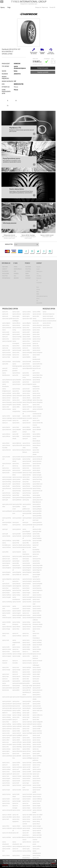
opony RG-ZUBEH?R (7, 720)
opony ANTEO (36, 330)
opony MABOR (16, 593)
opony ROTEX (26, 731)
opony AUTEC (16, 353)
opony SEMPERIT (37, 747)
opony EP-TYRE (16, 470)
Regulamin (6, 274)
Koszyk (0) (52, 7)
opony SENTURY (6, 749)
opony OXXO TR (36, 677)
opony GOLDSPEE (37, 509)
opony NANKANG (37, 643)
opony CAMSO (36, 393)
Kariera (16, 274)
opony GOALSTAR (27, 504)
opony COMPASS (7, 409)
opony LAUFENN (37, 586)
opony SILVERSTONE (17, 751)
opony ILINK (5, 552)
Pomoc (28, 263)
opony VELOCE (16, 817)
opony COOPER (16, 416)
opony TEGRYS (6, 781)
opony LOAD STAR (17, 590)
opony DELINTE (26, 434)
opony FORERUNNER (27, 489)
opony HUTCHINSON (17, 547)
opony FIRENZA (26, 486)
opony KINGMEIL (27, 568)
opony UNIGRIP (37, 806)
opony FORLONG (37, 489)
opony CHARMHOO (17, 402)
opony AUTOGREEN (37, 353)
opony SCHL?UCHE (17, 742)
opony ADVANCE (17, 314)
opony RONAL (26, 729)
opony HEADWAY (37, 538)
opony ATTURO (36, 348)
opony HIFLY (26, 543)
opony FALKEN (26, 479)
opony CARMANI (6, 398)
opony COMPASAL (37, 407)
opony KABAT (16, 561)
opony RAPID (26, 713)
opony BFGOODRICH (27, 368)
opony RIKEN (6, 722)
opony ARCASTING (17, 337)
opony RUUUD (36, 735)
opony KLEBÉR (6, 575)
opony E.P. (15, 466)
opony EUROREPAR (7, 477)
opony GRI (5, 529)
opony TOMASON (17, 785)
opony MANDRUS (37, 595)
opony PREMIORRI (7, 701)
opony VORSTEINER (27, 826)
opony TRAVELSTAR (27, 797)
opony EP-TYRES (27, 470)
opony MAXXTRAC (37, 611)
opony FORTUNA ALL (37, 491)
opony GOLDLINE (37, 507)
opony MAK (36, 593)
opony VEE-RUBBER (38, 815)
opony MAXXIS (26, 611)
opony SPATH (36, 754)
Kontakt (28, 278)
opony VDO (15, 815)
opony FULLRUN (26, 495)
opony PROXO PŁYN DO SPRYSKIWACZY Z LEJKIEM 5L (7, 711)
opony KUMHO (37, 581)
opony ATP (5, 348)
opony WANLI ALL (37, 831)
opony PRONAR (16, 706)
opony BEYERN (37, 366)
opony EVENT (26, 477)
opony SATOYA (36, 740)
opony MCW (26, 613)
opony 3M (5, 312)
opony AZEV (16, 357)
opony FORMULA (17, 491)
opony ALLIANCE (16, 323)
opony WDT (15, 833)
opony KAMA (36, 561)
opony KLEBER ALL (17, 575)
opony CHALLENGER (27, 400)
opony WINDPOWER (17, 846)
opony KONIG (16, 579)
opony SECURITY (37, 745)
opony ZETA (36, 858)
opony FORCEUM (17, 489)
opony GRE (25, 522)
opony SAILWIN (16, 740)
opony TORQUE (6, 790)
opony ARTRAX (26, 341)
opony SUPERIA (37, 772)
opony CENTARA (6, 400)
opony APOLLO (6, 334)
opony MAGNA (26, 593)
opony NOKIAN (26, 649)
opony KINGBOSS (7, 568)
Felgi (9, 8)
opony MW (25, 636)
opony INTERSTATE (27, 556)
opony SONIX (16, 754)
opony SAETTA (26, 738)
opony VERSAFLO (37, 817)
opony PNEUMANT (37, 690)
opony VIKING (36, 822)
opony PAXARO (26, 681)
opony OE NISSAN (27, 661)
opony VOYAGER (37, 826)
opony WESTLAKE (7, 837)
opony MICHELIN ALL (27, 618)
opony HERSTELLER (37, 541)
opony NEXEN (26, 647)
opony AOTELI (26, 332)
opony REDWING (6, 717)
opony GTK (5, 534)
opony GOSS (16, 522)
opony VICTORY (26, 819)
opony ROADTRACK (17, 726)
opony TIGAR (26, 783)
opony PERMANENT (17, 683)
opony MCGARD (16, 613)
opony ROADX (26, 726)
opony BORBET (16, 382)
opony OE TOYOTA (27, 663)
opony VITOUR (36, 824)
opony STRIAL (16, 765)
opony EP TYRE (37, 468)
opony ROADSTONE (7, 726)
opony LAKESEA (16, 584)
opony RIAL (25, 720)
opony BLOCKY (36, 380)
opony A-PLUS (16, 312)
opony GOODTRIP (37, 516)
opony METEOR (26, 615)
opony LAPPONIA (17, 586)
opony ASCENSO (27, 344)
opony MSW (36, 634)
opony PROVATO (37, 706)
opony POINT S (36, 692)
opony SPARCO (26, 754)
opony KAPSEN (6, 563)
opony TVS (5, 806)
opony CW (5, 423)
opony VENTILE (26, 817)
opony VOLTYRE (16, 826)
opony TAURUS (16, 779)
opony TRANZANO (37, 794)
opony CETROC (16, 400)
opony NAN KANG (37, 640)
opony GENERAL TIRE (17, 498)
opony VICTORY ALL (37, 819)
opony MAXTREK (17, 611)
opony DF (25, 439)
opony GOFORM (37, 504)
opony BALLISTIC (26, 357)
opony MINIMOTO (37, 627)
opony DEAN (16, 427)
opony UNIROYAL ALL (7, 810)
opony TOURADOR (17, 790)
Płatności (5, 271)
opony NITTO (36, 647)
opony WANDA (26, 828)
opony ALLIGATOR (27, 323)
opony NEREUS (16, 647)
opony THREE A (26, 781)
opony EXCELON (16, 479)
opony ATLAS (36, 346)
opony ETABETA (37, 473)
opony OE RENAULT (37, 661)
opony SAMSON (27, 740)
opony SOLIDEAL (37, 751)
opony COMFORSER (27, 407)
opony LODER (26, 590)
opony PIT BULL (36, 688)
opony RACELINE (16, 711)
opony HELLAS (16, 541)
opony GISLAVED (37, 498)
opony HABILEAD (27, 534)
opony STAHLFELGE (37, 756)
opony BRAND (36, 382)
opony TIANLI (16, 783)
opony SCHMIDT (27, 742)
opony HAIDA (36, 534)
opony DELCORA (6, 434)
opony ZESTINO (37, 856)
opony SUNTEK (16, 772)
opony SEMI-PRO (27, 747)
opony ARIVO (6, 339)
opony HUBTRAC (27, 545)
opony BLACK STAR (37, 377)
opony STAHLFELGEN (27, 758)
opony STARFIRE (16, 763)
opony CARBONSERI (17, 396)
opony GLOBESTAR (17, 500)
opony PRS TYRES (17, 708)
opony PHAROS (37, 686)
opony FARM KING (37, 479)
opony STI (5, 765)
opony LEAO (5, 588)
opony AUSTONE (6, 353)
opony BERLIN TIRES (37, 364)
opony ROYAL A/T (17, 733)
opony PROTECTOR (27, 706)
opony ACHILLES (37, 312)
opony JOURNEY (37, 559)
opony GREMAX (16, 525)
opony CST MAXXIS (7, 421)
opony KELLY (16, 563)
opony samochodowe (49, 319)
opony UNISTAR (16, 810)
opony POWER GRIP (7, 697)
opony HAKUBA (6, 536)
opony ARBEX (36, 334)
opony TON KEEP (37, 788)
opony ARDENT (26, 337)
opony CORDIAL (26, 416)
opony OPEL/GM (27, 667)
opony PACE (36, 679)
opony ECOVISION (27, 466)
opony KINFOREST (27, 566)
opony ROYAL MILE (37, 733)
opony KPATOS (36, 579)
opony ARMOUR (37, 339)
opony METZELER (37, 615)
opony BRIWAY (16, 389)
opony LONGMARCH (38, 590)
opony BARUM (36, 362)
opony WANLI (26, 831)
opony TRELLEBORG (37, 799)
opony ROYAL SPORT (7, 735)
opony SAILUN (6, 740)
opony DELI (15, 434)
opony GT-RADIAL (37, 532)
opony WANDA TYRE (38, 828)
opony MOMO (26, 629)
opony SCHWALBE (17, 745)
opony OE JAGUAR (7, 656)
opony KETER (6, 566)
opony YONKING (27, 851)
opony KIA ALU (16, 566)
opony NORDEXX (37, 649)
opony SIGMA (6, 751)
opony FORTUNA (26, 491)
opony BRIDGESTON (27, 384)
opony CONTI (26, 409)
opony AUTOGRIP (7, 355)
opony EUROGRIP (37, 475)
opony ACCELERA (27, 312)
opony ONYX (16, 667)
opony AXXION (36, 355)
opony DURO (16, 464)
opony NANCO (26, 643)
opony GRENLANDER (27, 525)
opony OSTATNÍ (37, 672)
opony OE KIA (26, 656)
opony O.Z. (25, 652)
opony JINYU (26, 559)
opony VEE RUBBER (27, 815)
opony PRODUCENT (7, 704)
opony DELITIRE (36, 434)
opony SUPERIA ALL (7, 774)
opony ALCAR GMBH (7, 319)
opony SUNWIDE (27, 772)
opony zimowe (47, 323)
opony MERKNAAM (17, 615)
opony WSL (15, 849)
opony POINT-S (37, 695)
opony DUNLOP (26, 459)
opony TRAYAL (16, 799)
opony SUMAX (36, 765)
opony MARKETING (7, 602)
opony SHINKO (26, 749)
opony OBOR (36, 652)
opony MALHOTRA (7, 595)
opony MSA (26, 634)
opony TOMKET (37, 785)
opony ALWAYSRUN (37, 325)
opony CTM (15, 421)
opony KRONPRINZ (27, 581)
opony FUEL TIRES (7, 495)
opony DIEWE (6, 443)
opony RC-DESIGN (17, 715)
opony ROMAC (16, 729)
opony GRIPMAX (17, 529)
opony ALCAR (36, 316)
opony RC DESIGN (7, 715)
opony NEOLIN (6, 647)
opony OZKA (26, 679)
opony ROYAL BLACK (27, 733)
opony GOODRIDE (37, 511)
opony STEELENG (37, 763)
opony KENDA (26, 563)
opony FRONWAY (27, 493)
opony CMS (26, 405)
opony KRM (15, 581)
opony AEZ (5, 316)
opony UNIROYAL (37, 808)
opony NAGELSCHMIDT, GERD (16, 643)
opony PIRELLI (16, 688)
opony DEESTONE (7, 430)
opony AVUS (26, 355)
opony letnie (46, 325)
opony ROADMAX (37, 724)
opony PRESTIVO (27, 701)
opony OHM (5, 667)
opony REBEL (26, 715)
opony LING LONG (37, 588)
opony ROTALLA (16, 731)
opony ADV (5, 314)
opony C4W (36, 391)
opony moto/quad (48, 316)
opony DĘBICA (36, 427)
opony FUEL (36, 493)
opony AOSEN (16, 332)
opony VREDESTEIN (7, 828)
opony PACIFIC (6, 681)
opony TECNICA (37, 779)
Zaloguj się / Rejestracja (41, 7)
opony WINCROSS (27, 842)
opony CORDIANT (37, 416)
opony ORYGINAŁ (37, 670)
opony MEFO (36, 613)
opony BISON (36, 373)
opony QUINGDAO (37, 708)
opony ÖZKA (16, 679)
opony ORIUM (26, 670)
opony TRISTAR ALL (37, 801)
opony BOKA (6, 382)
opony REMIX (16, 717)
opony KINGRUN (27, 570)
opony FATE (25, 482)
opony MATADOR (27, 606)
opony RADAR (26, 711)
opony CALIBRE (16, 393)
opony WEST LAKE (37, 835)
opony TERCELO (16, 781)
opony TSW (25, 803)
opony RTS (25, 735)
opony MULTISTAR (17, 636)
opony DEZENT (36, 436)
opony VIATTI (6, 819)
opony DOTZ (36, 450)
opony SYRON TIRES (27, 774)
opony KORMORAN (27, 579)
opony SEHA (5, 747)
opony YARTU (36, 849)
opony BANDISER (7, 362)
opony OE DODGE (17, 654)
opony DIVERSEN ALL (17, 450)
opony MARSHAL (17, 602)
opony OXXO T (26, 677)
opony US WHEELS (7, 815)
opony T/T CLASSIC (17, 776)
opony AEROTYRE (37, 314)
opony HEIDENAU (7, 541)
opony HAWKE (36, 536)
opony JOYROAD (6, 561)
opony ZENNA (16, 856)
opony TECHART (26, 779)
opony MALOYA (16, 595)
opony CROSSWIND (27, 418)
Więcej (16, 87)
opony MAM (26, 595)
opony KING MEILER (38, 566)
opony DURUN (26, 464)
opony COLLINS (16, 407)
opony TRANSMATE (27, 794)
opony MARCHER (27, 600)
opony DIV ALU (26, 443)
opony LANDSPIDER (37, 584)
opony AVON (16, 355)
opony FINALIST (6, 486)
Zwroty (5, 269)
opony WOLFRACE (37, 846)
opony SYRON (16, 774)
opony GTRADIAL (16, 534)
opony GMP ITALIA (17, 504)
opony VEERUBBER (7, 817)
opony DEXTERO (27, 436)
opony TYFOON (26, 806)
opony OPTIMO (37, 667)
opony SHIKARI (16, 749)
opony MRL (15, 634)
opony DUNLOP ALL (37, 459)
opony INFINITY (36, 552)
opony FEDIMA (26, 484)
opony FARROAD (16, 482)
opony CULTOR (36, 421)
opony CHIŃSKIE (17, 405)
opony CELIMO (36, 398)
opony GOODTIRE (37, 513)
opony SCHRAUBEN (7, 745)
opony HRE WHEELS (17, 545)
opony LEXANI (26, 588)
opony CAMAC (26, 393)
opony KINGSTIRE (17, 572)
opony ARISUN (36, 337)
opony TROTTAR (6, 803)
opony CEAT (16, 398)
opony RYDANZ (6, 738)
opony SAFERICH (37, 738)
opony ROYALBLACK (17, 735)
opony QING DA (26, 708)
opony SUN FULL (26, 767)
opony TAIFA (36, 776)
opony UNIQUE (26, 808)
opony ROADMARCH (27, 724)
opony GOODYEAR (17, 518)
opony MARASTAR (37, 597)
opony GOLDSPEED (7, 511)
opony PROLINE (37, 704)
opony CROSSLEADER (17, 418)
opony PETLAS (26, 683)
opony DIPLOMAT (17, 443)
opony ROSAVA (6, 731)
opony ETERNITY (27, 475)
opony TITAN (36, 783)
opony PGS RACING (27, 686)
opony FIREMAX (16, 486)
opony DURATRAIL (27, 461)
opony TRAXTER (6, 799)
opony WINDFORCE (7, 846)
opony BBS (5, 364)
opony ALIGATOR (6, 323)
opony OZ (5, 679)
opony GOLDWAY (27, 511)
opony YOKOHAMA (17, 851)
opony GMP (26, 500)
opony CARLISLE (26, 396)
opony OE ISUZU (37, 654)
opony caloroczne (48, 328)
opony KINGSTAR (6, 572)
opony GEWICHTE (27, 498)
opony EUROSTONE (17, 477)
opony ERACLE (6, 473)
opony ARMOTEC (27, 339)
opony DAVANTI (26, 423)
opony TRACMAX (6, 794)
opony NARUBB (26, 645)
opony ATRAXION (17, 348)
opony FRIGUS (16, 493)
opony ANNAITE (37, 328)
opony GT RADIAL (37, 529)
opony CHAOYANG (7, 402)
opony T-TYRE (6, 776)
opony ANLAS (26, 328)
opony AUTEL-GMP (27, 353)
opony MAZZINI (6, 613)
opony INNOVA (6, 556)
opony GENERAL (6, 498)
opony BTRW (16, 391)
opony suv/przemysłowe (49, 321)
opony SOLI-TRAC (27, 751)
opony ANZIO (6, 332)
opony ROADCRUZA (27, 722)
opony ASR (35, 344)
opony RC (35, 713)
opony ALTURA (6, 325)
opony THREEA (6, 783)
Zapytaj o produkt (43, 72)
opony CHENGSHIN (7, 405)
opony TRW (15, 803)
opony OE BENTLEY (7, 654)
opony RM (15, 722)
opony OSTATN (26, 672)
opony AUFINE (26, 350)
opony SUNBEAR (6, 769)
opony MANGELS (7, 597)
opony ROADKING (17, 724)
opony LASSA (26, 586)
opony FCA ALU (36, 482)
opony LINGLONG (6, 590)
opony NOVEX (16, 652)
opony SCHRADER (37, 742)
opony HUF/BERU (7, 547)
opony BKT (15, 375)
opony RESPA (26, 717)
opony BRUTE (36, 389)
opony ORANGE (6, 670)
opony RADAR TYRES (38, 711)
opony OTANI (6, 674)
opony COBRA (36, 405)
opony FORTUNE (6, 493)
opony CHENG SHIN (27, 402)
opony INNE (36, 554)
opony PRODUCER (17, 704)
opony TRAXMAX (37, 797)
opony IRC (35, 556)
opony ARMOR (16, 339)
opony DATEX (16, 423)
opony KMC (26, 575)
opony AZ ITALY (6, 357)
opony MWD (6, 640)
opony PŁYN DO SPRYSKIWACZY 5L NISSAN (27, 692)
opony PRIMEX (36, 701)
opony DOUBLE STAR (17, 457)
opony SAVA (5, 742)
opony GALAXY (36, 495)
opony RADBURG (17, 713)
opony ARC (5, 337)
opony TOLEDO (6, 785)
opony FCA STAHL (6, 484)
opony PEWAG (36, 683)
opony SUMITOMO (17, 767)
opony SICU (36, 749)
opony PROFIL (26, 704)
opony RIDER (36, 720)
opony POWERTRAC (27, 697)
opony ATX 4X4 (6, 350)
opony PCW (36, 681)
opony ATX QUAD (17, 350)
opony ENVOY (16, 468)
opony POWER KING (17, 697)
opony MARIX (36, 600)
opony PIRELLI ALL (27, 688)
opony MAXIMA (37, 609)
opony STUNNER (27, 765)
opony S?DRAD (16, 738)
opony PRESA (16, 701)
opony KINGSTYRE (27, 572)
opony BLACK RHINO (38, 375)
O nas (15, 263)
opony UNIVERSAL (27, 810)
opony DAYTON (6, 427)
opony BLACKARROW (7, 380)
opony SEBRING (26, 745)
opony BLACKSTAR (27, 380)
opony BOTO (26, 382)
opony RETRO (36, 717)
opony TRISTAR (26, 801)
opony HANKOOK (17, 536)
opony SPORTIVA (27, 756)
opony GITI (5, 500)
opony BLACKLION (17, 380)
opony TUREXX (36, 803)
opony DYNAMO (37, 464)
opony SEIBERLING (17, 747)
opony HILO (36, 543)
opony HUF (35, 545)
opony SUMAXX (6, 767)
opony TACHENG (27, 776)
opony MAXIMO (6, 611)
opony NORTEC (6, 652)
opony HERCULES (27, 541)
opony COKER (6, 407)
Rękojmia (5, 267)
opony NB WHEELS (37, 645)
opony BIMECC (16, 373)
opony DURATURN (37, 461)
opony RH (15, 720)
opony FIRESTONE (37, 486)
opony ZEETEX (6, 856)
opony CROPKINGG (7, 418)
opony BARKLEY (16, 362)
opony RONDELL (37, 729)
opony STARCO (6, 763)
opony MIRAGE (6, 629)
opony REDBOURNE (38, 715)
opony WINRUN (26, 846)
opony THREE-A (37, 781)
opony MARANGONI (27, 597)
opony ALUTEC (26, 325)
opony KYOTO (6, 584)
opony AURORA (36, 350)
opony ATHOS (16, 346)
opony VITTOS (6, 826)
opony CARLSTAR (37, 396)
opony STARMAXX (27, 763)
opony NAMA (26, 640)
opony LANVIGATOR (7, 586)
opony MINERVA (27, 627)
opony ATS (25, 348)
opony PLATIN (16, 690)
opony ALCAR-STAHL (27, 319)
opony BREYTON (17, 384)
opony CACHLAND (7, 393)
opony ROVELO (6, 733)
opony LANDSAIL (26, 584)
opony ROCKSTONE (7, 729)
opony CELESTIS (26, 398)
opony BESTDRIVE (27, 366)
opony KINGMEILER (37, 568)
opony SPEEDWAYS (7, 756)
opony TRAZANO (27, 799)
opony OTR (15, 674)
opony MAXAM (26, 609)
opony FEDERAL (16, 484)
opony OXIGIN (36, 674)
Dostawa (28, 267)
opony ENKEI (36, 466)
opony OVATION (27, 674)
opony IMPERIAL (17, 552)
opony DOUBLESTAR (38, 457)
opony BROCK (26, 389)
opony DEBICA (26, 427)
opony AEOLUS (26, 314)
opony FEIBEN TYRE (38, 484)
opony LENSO (16, 588)
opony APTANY (26, 334)
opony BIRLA (26, 373)
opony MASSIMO (27, 602)
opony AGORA (26, 316)
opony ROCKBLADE (37, 726)
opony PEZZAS (16, 686)
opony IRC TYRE (6, 559)
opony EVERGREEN (7, 479)
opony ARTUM (36, 341)
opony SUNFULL (26, 769)
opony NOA (15, 649)
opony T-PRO (36, 774)
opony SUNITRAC (37, 769)
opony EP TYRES (6, 470)
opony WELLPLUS (37, 833)
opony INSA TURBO (17, 556)
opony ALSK (36, 323)
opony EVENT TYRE (37, 477)
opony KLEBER (36, 572)
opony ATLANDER (27, 346)
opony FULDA (16, 495)
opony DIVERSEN (7, 450)
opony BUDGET (26, 391)
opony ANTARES (26, 330)
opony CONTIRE (6, 416)
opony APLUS (36, 332)
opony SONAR (6, 754)
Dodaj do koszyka (43, 68)
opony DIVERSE (37, 443)
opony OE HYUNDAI (27, 654)
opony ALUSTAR (16, 325)
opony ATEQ (5, 346)
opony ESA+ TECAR (27, 473)
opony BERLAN (26, 364)
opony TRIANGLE (16, 801)
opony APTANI (16, 334)
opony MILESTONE (7, 627)
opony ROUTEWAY (37, 731)
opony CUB (25, 421)
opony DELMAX (6, 436)
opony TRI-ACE (6, 801)
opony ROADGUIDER (38, 722)
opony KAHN (26, 561)
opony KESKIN (36, 563)
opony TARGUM (6, 779)
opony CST (35, 418)
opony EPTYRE (36, 470)
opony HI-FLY (16, 543)
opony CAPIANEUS (7, 396)
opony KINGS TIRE (37, 570)
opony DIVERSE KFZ (17, 445)
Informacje (6, 263)
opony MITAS (16, 629)
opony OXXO (5, 677)
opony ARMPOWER (7, 341)
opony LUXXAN (6, 593)
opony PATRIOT (16, 681)
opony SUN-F (36, 767)
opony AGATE (16, 316)
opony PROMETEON (7, 706)
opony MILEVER (16, 627)
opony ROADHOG (7, 724)
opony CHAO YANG (37, 400)
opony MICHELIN (17, 618)
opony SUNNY (6, 772)
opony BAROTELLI (27, 362)
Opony (3, 8)
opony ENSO (6, 468)
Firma (16, 267)
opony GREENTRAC (37, 522)
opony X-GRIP (26, 849)
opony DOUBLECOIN (27, 457)
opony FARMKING (7, 482)
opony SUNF (16, 769)
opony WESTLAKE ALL (17, 837)
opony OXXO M (16, 677)
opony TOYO (26, 790)
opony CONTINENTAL (38, 409)
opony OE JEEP (16, 656)
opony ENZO (26, 468)
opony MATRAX (37, 606)
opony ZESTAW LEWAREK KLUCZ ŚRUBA (26, 858)
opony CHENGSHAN (38, 402)
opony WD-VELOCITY (7, 833)
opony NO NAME (7, 649)
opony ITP (15, 559)
